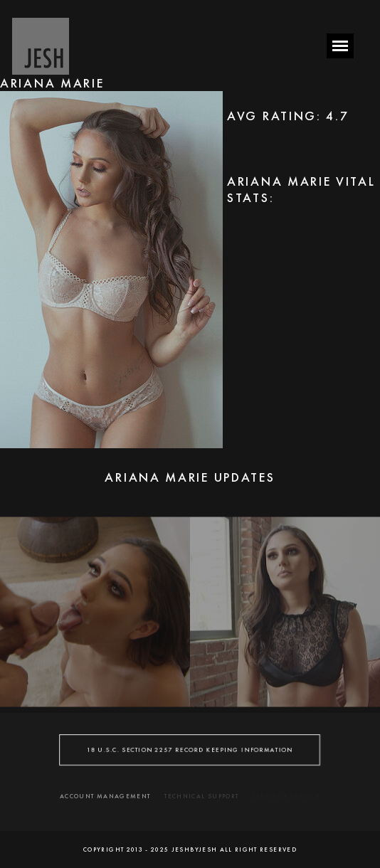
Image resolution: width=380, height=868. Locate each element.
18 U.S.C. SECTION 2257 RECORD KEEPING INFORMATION (190, 750)
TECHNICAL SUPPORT (201, 796)
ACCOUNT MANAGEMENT (105, 796)
